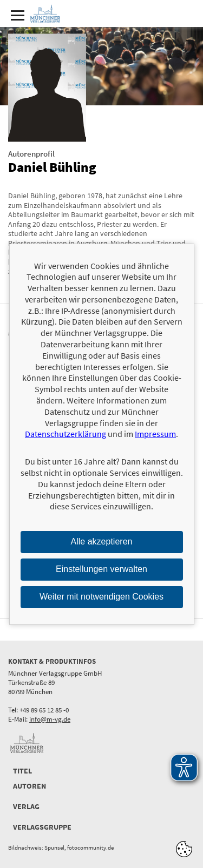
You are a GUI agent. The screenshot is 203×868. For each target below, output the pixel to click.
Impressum (155, 434)
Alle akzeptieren (102, 541)
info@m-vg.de (50, 719)
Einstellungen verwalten (101, 569)
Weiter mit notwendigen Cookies (101, 597)
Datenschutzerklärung (66, 434)
